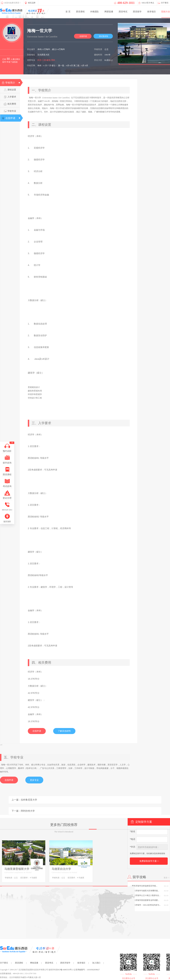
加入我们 (96, 963)
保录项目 (151, 12)
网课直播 (109, 12)
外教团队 (95, 12)
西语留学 (137, 12)
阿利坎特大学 (28, 811)
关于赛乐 (4, 963)
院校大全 (166, 12)
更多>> (167, 878)
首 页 (68, 12)
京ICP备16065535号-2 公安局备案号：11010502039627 (78, 970)
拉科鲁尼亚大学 (29, 800)
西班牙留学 (65, 963)
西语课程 (80, 12)
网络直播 (34, 963)
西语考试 (123, 12)
